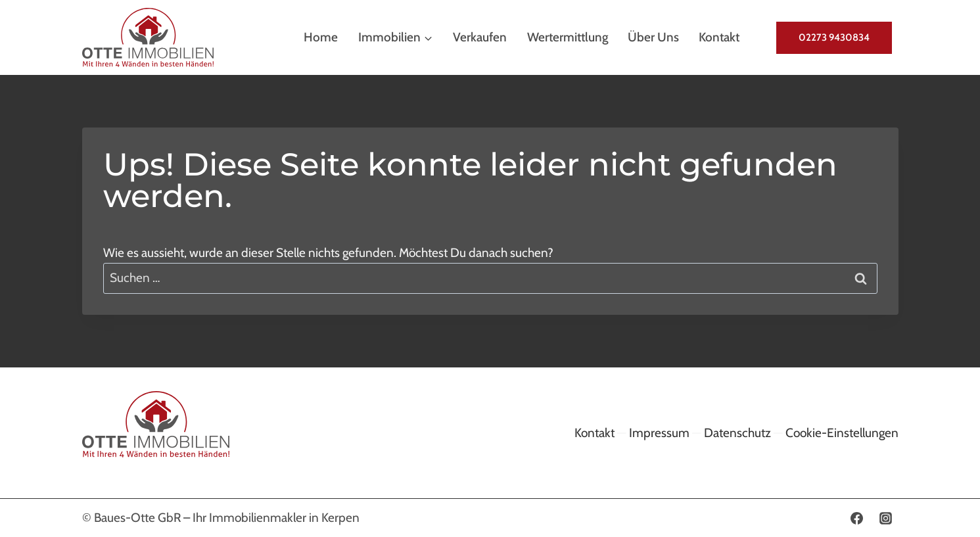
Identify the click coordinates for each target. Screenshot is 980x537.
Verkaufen (480, 37)
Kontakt (719, 37)
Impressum (659, 433)
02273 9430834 (834, 37)
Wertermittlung (568, 37)
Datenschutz (737, 433)
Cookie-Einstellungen (842, 433)
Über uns (653, 37)
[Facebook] (857, 518)
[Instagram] (886, 518)
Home (321, 37)
